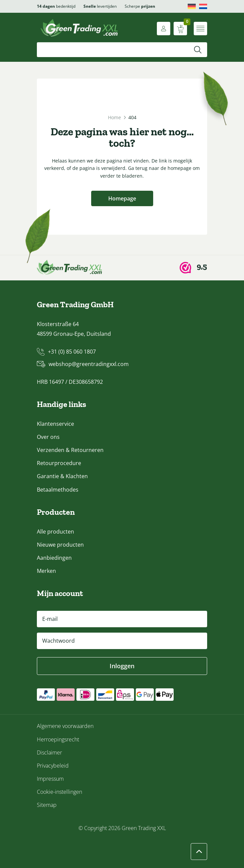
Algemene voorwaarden (65, 726)
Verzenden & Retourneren (70, 450)
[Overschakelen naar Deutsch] (192, 6)
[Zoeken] (198, 50)
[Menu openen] (200, 29)
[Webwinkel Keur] (193, 268)
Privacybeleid (53, 766)
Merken (46, 571)
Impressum (50, 779)
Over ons (48, 437)
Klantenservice (55, 424)
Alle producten (55, 532)
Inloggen (122, 666)
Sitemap (47, 805)
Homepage (122, 198)
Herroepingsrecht (58, 739)
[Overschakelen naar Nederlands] (203, 6)
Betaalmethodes (58, 490)
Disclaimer (49, 752)
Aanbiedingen (54, 558)
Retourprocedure (59, 463)
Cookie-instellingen (59, 792)
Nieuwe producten (60, 545)
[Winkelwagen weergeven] (180, 29)
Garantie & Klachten (62, 476)
